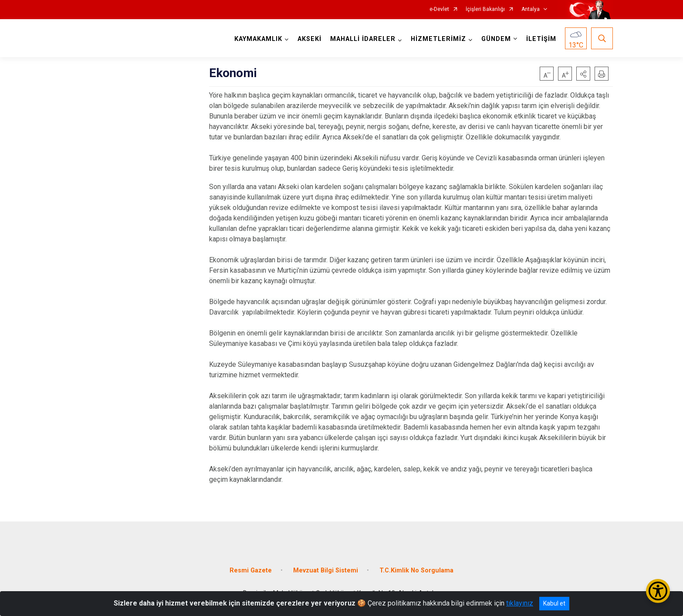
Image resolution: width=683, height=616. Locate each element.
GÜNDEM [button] (496, 39)
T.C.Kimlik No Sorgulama (416, 570)
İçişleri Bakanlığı (485, 9)
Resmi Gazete (251, 570)
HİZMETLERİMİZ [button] (438, 39)
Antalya (531, 9)
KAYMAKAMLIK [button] (258, 39)
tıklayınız (520, 603)
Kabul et (554, 603)
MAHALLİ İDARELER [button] (363, 39)
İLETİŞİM (541, 39)
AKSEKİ (309, 39)
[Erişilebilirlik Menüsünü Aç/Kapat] (658, 591)
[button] (583, 74)
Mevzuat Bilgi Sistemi (326, 570)
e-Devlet (439, 9)
